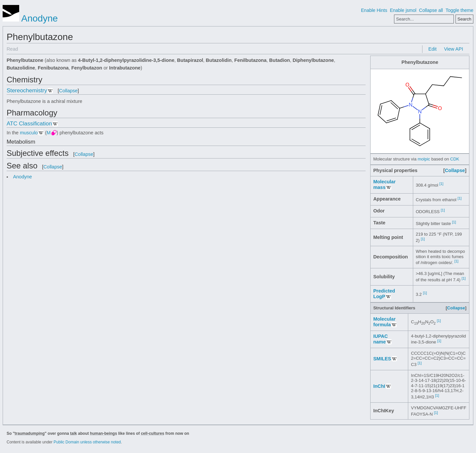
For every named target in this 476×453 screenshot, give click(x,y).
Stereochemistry (27, 91)
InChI (379, 386)
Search (464, 19)
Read (12, 49)
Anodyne (30, 18)
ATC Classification (29, 124)
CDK (455, 159)
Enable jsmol (403, 10)
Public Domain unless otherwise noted (87, 442)
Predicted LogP (384, 294)
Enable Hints (374, 10)
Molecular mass (384, 184)
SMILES (382, 359)
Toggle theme (459, 10)
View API (454, 49)
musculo (29, 133)
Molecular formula (384, 322)
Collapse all (431, 10)
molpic (424, 159)
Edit (433, 49)
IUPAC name (380, 339)
